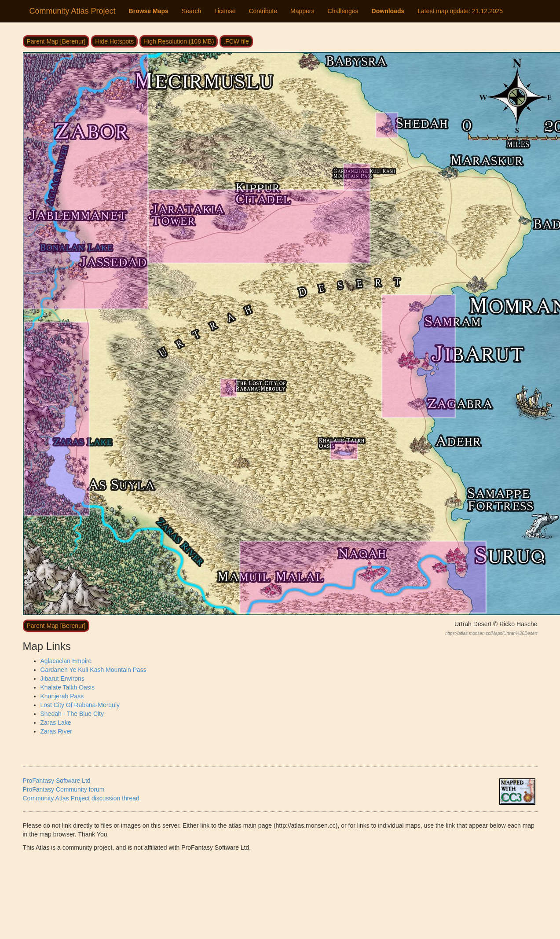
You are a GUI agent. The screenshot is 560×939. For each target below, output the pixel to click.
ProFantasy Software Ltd (57, 781)
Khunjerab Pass (62, 696)
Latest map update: (460, 11)
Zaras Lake (56, 723)
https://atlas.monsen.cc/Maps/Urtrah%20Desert (491, 633)
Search (191, 11)
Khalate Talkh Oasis (68, 687)
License (225, 11)
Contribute (263, 11)
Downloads (388, 11)
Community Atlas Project (73, 11)
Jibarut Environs (62, 679)
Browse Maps (149, 11)
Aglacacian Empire (66, 661)
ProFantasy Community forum (64, 789)
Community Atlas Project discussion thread (81, 798)
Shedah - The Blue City (72, 714)
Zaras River (56, 731)
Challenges (343, 11)
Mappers (302, 11)
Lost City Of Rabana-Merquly (80, 705)
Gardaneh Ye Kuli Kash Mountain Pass (93, 670)
